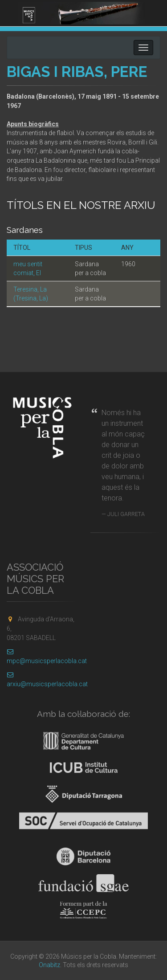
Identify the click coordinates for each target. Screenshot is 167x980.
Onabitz (49, 965)
